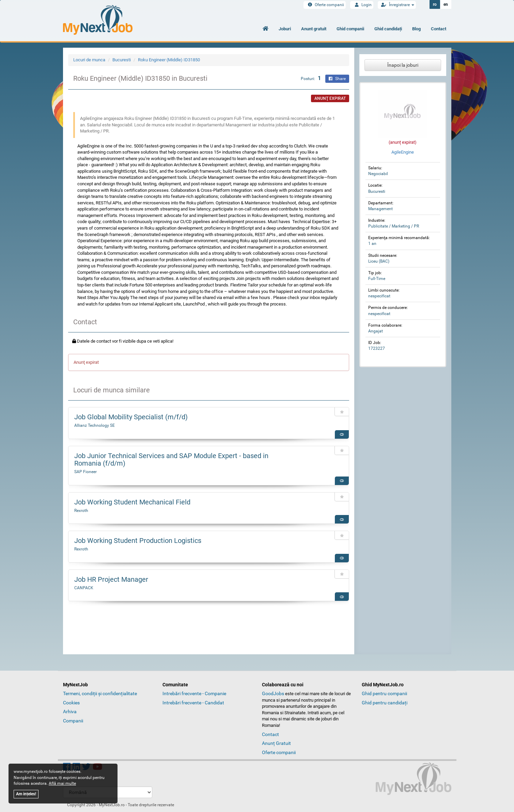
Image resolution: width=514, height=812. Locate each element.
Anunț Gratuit (276, 743)
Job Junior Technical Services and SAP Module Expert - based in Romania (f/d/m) (171, 459)
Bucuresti (122, 60)
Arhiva (70, 712)
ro (435, 4)
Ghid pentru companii (384, 693)
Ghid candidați (388, 29)
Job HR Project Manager (111, 579)
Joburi (285, 29)
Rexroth (81, 511)
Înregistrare (397, 5)
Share (337, 79)
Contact (439, 29)
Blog (416, 29)
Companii (73, 721)
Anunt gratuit (314, 29)
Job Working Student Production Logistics (138, 541)
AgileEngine (403, 152)
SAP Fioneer (85, 472)
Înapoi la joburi (403, 65)
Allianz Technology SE (95, 425)
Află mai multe (62, 783)
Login (362, 5)
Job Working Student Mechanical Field (132, 502)
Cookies (71, 703)
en (446, 4)
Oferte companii (325, 5)
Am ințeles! (26, 794)
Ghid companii (350, 29)
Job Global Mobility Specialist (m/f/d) (131, 417)
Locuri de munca (89, 60)
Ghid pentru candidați (385, 703)
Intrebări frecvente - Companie (194, 693)
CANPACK (84, 588)
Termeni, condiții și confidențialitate (100, 693)
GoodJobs (273, 693)
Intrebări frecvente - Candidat (193, 703)
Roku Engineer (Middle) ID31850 (169, 60)
